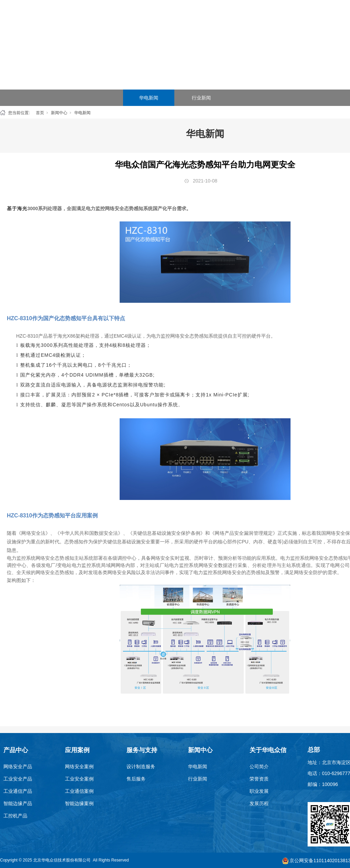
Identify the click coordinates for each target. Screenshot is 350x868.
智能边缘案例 (79, 803)
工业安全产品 (18, 779)
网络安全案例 (79, 767)
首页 (116, 17)
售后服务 (136, 779)
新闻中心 (285, 17)
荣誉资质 (259, 779)
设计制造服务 (141, 767)
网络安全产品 (18, 767)
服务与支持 (252, 17)
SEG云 (218, 17)
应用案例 (184, 17)
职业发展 (259, 791)
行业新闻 (201, 98)
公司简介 (259, 767)
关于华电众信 (319, 17)
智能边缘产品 (18, 803)
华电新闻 (149, 98)
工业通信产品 (18, 791)
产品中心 (150, 17)
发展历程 (259, 803)
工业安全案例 (79, 779)
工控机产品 (15, 816)
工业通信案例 (79, 791)
